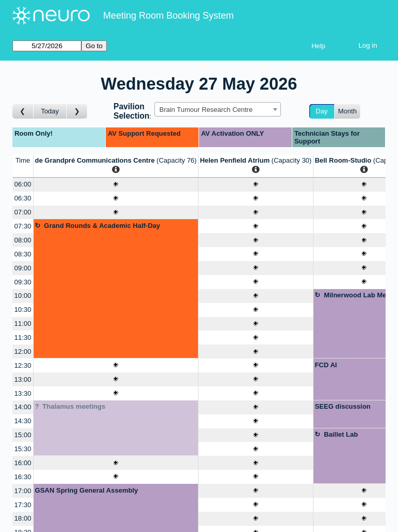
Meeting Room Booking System (168, 16)
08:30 (23, 254)
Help (318, 46)
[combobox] (218, 109)
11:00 (23, 323)
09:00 (23, 268)
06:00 (23, 184)
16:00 (23, 463)
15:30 (23, 449)
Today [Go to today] (50, 111)
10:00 (23, 296)
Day (322, 111)
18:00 (23, 518)
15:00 (23, 435)
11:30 (23, 337)
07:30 (23, 226)
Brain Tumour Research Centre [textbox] (206, 110)
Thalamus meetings (74, 406)
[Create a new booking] (116, 185)
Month (347, 111)
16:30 (23, 477)
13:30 (23, 393)
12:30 (23, 365)
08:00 (23, 240)
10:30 (23, 310)
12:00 (23, 351)
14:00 (23, 407)
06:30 (23, 198)
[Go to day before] (23, 112)
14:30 (23, 421)
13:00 (23, 379)
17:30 (23, 505)
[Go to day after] (77, 112)
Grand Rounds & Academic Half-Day (102, 226)
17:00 (23, 491)
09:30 (23, 282)
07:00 (23, 212)
